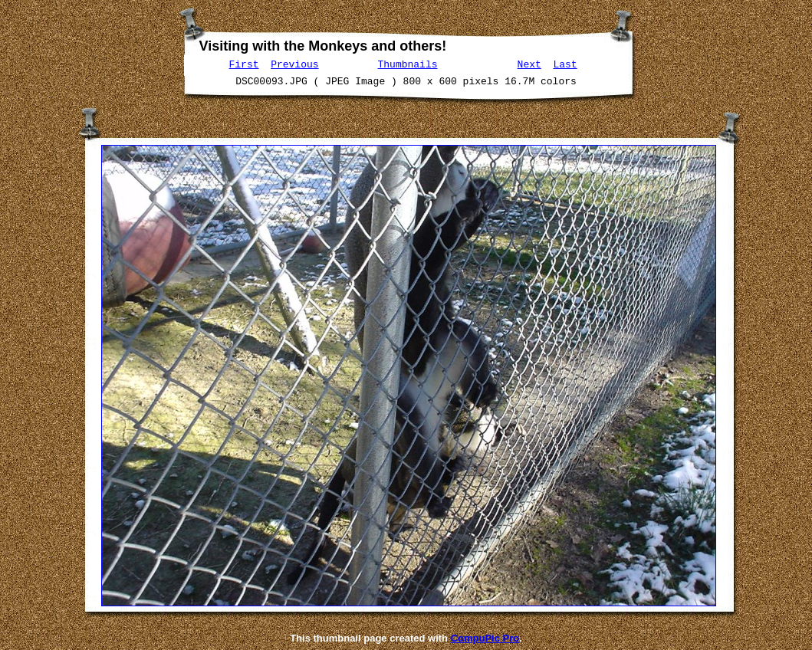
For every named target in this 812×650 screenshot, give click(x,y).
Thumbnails (408, 64)
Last (565, 64)
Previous (294, 64)
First (244, 64)
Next (529, 64)
